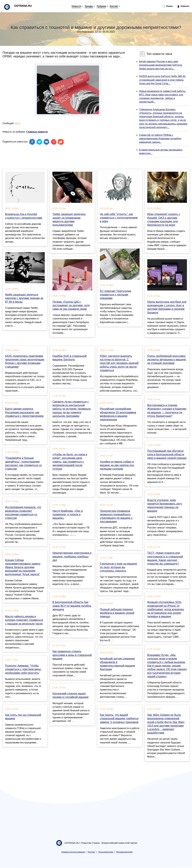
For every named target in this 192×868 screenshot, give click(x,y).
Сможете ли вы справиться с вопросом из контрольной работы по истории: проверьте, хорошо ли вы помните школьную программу (72, 409)
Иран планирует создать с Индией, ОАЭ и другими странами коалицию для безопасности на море (164, 220)
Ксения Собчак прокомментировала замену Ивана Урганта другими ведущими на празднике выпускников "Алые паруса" (23, 567)
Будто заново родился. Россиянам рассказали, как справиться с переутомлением (24, 412)
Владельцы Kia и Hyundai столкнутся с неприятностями (24, 216)
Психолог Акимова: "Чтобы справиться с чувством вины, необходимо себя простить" (23, 669)
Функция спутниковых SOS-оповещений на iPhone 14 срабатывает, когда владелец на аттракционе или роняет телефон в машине (166, 609)
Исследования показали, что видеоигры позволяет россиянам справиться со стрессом (23, 513)
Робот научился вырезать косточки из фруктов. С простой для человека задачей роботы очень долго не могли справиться (119, 363)
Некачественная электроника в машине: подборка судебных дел (72, 556)
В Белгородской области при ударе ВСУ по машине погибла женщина (72, 606)
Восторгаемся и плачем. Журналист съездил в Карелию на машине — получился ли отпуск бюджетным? (167, 411)
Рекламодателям (124, 852)
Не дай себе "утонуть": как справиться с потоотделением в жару (119, 218)
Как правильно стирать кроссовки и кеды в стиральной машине (72, 655)
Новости (76, 6)
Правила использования (73, 852)
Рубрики (101, 6)
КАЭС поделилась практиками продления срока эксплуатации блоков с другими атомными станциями (25, 361)
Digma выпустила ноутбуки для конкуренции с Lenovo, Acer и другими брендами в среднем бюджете (167, 307)
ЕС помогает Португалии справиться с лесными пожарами (116, 295)
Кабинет (183, 6)
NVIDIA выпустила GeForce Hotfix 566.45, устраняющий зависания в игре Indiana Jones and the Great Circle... (162, 80)
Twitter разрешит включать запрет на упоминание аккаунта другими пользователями (69, 220)
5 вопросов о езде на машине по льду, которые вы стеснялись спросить (119, 567)
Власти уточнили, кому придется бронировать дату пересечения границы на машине (165, 506)
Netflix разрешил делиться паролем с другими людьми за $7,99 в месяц (24, 298)
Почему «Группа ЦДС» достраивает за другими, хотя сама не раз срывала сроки (71, 305)
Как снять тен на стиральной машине (23, 717)
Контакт (114, 6)
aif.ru (18, 123)
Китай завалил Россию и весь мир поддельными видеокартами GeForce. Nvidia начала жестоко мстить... (161, 65)
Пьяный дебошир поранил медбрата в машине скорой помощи (117, 613)
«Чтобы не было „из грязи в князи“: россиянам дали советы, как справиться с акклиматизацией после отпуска (70, 462)
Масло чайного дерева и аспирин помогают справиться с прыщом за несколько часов (24, 620)
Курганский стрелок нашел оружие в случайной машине (70, 695)
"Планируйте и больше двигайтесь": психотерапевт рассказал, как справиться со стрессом (23, 463)
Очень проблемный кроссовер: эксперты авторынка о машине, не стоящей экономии (167, 360)
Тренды (89, 6)
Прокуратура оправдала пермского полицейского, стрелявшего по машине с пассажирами (116, 516)
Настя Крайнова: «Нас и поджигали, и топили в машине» (68, 514)
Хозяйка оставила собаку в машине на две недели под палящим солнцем (117, 465)
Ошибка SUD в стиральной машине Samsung (69, 358)
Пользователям (106, 852)
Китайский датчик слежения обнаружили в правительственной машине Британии (118, 664)
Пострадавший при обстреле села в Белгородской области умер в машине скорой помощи (167, 454)
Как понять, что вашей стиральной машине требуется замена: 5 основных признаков (119, 718)
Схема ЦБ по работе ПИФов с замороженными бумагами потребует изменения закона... (160, 139)
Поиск (168, 6)
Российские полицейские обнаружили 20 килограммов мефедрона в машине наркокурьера (118, 414)
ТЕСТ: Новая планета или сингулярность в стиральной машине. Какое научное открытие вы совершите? (165, 558)
